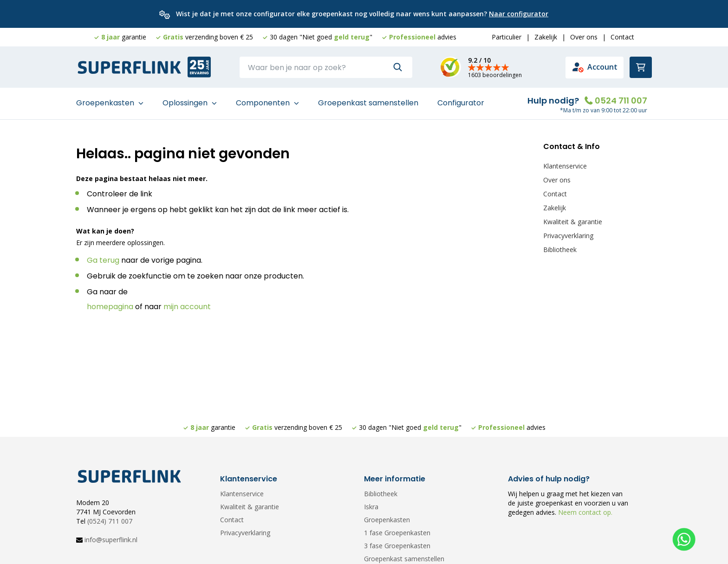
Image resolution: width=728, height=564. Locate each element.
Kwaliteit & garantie (573, 222)
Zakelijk (546, 37)
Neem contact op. (584, 512)
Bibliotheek (560, 250)
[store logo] (130, 68)
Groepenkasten (106, 103)
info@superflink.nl (111, 540)
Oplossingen (186, 103)
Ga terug (103, 260)
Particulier (507, 37)
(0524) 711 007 (110, 521)
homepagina (110, 307)
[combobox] (326, 67)
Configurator (461, 103)
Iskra (371, 507)
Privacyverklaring (568, 236)
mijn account (187, 307)
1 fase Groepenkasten (397, 533)
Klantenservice (565, 166)
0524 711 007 (621, 100)
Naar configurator (519, 14)
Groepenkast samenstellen (368, 103)
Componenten (264, 103)
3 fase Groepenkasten (397, 546)
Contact (622, 37)
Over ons (584, 37)
